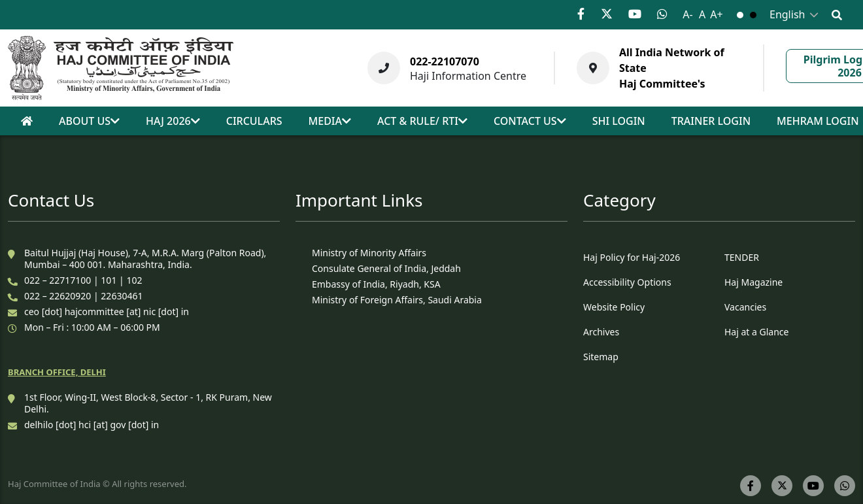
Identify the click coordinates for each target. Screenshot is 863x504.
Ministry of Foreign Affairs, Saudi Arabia (397, 300)
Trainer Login (711, 121)
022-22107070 (445, 61)
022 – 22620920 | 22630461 (83, 296)
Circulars (254, 121)
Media (330, 121)
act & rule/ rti (422, 121)
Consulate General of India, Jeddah (386, 268)
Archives (601, 332)
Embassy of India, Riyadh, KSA (376, 284)
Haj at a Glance (756, 332)
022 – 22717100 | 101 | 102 (83, 280)
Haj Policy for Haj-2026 (632, 257)
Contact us (530, 121)
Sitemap (601, 357)
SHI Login (619, 121)
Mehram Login (818, 121)
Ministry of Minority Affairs (369, 253)
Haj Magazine (753, 282)
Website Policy (614, 307)
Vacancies (745, 307)
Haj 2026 (173, 121)
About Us (89, 121)
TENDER (742, 257)
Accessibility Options (627, 282)
